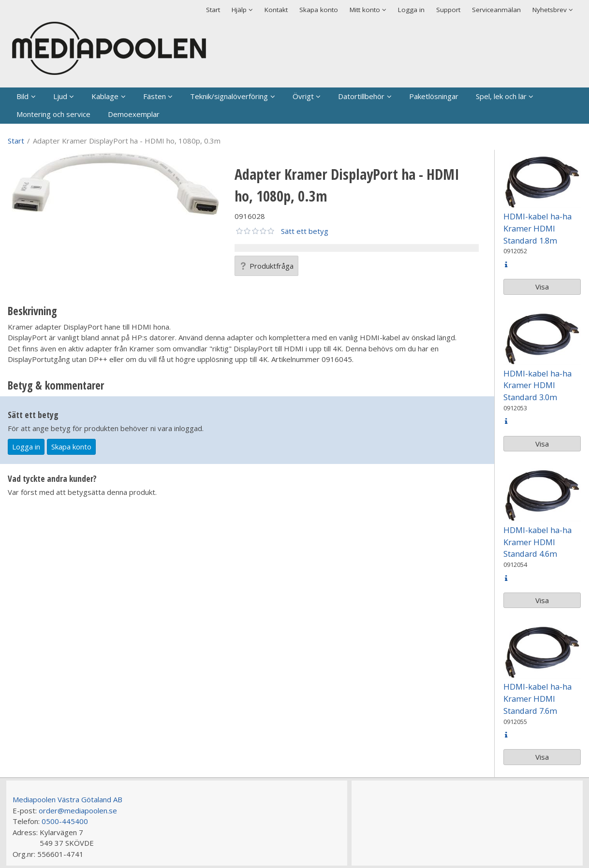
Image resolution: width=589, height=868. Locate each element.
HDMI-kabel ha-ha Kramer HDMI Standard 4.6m (537, 542)
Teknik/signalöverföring (229, 96)
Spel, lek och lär (501, 96)
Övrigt (303, 96)
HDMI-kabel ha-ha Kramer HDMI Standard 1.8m (537, 228)
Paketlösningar (434, 96)
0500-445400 (65, 821)
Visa (542, 287)
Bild (22, 96)
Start (213, 10)
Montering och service (53, 114)
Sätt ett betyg (305, 231)
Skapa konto (319, 10)
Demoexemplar (134, 114)
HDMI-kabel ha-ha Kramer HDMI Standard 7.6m (537, 699)
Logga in (411, 10)
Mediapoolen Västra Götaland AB (67, 799)
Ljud (60, 96)
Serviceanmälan (496, 10)
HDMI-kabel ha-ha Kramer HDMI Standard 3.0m (537, 385)
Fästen (155, 96)
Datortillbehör (361, 96)
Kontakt (276, 10)
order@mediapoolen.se (78, 810)
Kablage (105, 96)
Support (448, 10)
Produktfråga (266, 266)
